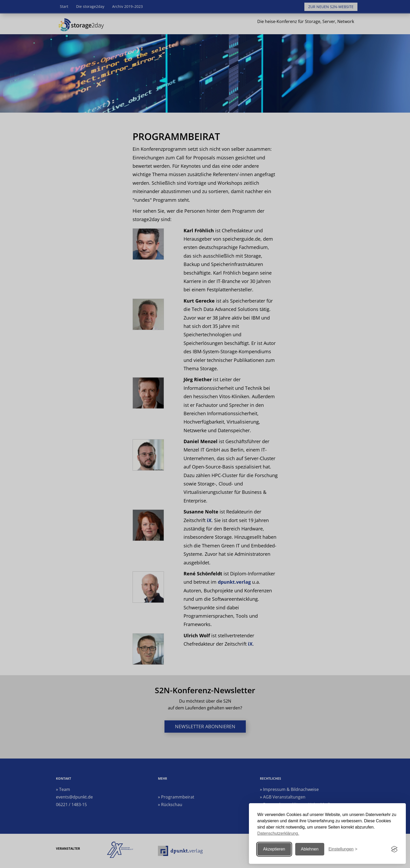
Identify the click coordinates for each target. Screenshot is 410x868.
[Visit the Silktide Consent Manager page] (394, 849)
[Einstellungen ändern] (343, 849)
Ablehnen (310, 849)
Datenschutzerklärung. (278, 833)
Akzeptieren (274, 849)
